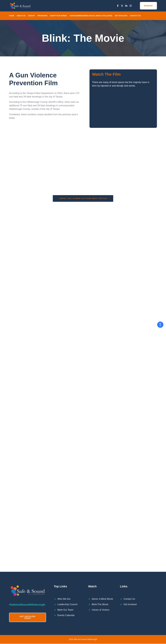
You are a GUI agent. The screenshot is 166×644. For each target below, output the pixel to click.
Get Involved (121, 16)
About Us (21, 16)
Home (12, 16)
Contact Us (135, 16)
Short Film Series (58, 16)
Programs (42, 16)
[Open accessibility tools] (160, 325)
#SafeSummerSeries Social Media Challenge (91, 16)
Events (32, 16)
